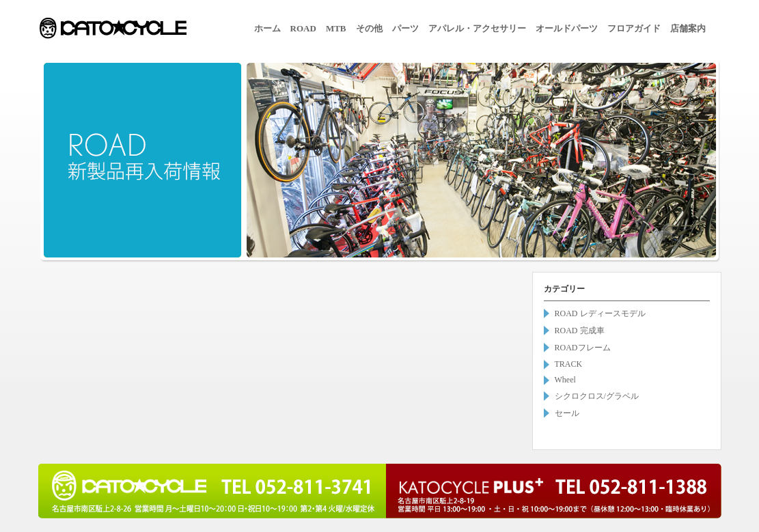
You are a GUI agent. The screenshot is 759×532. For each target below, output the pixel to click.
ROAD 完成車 (580, 331)
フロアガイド (634, 28)
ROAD (303, 28)
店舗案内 (688, 28)
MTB (336, 28)
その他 (369, 28)
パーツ (405, 28)
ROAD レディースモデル (600, 313)
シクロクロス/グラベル (597, 396)
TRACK (569, 364)
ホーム (267, 28)
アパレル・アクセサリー (477, 28)
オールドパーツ (567, 28)
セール (567, 413)
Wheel (565, 380)
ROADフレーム (583, 348)
